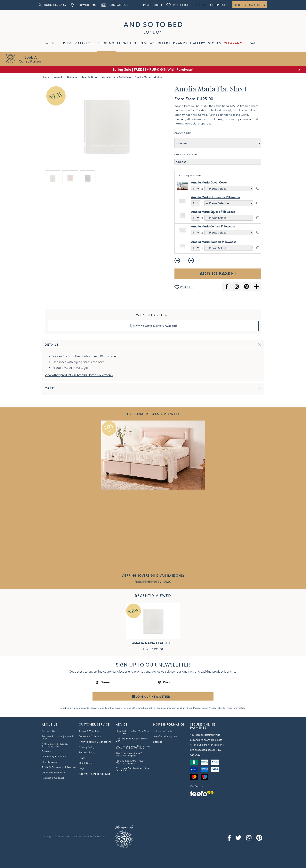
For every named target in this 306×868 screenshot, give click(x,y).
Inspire (199, 5)
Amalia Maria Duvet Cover (209, 182)
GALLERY (198, 43)
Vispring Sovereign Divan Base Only (153, 576)
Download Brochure (53, 772)
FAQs (82, 758)
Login (82, 768)
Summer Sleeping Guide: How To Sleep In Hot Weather (133, 747)
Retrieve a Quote (163, 731)
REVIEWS (147, 43)
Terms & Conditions (90, 731)
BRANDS (180, 43)
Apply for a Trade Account (94, 774)
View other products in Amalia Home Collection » (79, 375)
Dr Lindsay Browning (54, 756)
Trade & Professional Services (59, 767)
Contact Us (115, 5)
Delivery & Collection (91, 736)
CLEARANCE (234, 43)
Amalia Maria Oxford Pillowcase (213, 226)
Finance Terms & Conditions (95, 742)
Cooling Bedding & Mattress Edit (132, 740)
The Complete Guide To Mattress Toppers (129, 754)
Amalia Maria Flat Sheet (153, 643)
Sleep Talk (219, 5)
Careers (46, 751)
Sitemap (158, 742)
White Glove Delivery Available (157, 326)
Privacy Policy (216, 708)
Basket (258, 43)
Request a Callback (53, 778)
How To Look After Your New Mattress (133, 732)
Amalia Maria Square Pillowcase (213, 212)
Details (52, 345)
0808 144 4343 (52, 5)
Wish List (178, 5)
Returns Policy (87, 752)
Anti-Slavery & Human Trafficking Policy (55, 745)
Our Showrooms (51, 762)
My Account (152, 5)
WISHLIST (184, 287)
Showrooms (83, 5)
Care (49, 388)
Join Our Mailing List (165, 736)
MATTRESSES (85, 43)
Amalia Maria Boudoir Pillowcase (214, 242)
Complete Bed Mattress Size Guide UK (132, 769)
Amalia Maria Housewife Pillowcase (216, 197)
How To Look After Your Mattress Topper (130, 762)
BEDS (67, 43)
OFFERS (164, 43)
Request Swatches (250, 5)
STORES (214, 43)
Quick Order (86, 763)
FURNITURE (127, 43)
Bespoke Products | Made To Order (58, 737)
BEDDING (106, 43)
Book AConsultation (31, 59)
